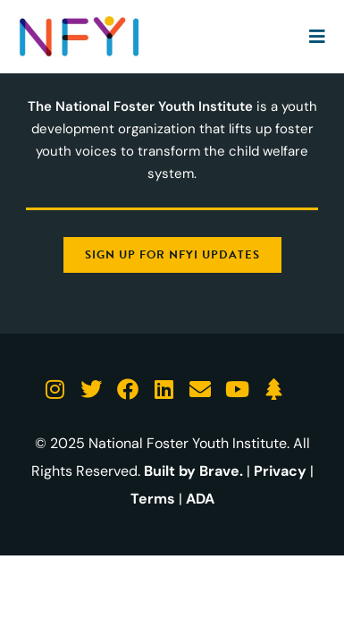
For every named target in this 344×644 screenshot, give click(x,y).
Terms (153, 499)
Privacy (280, 471)
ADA (200, 499)
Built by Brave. (193, 471)
